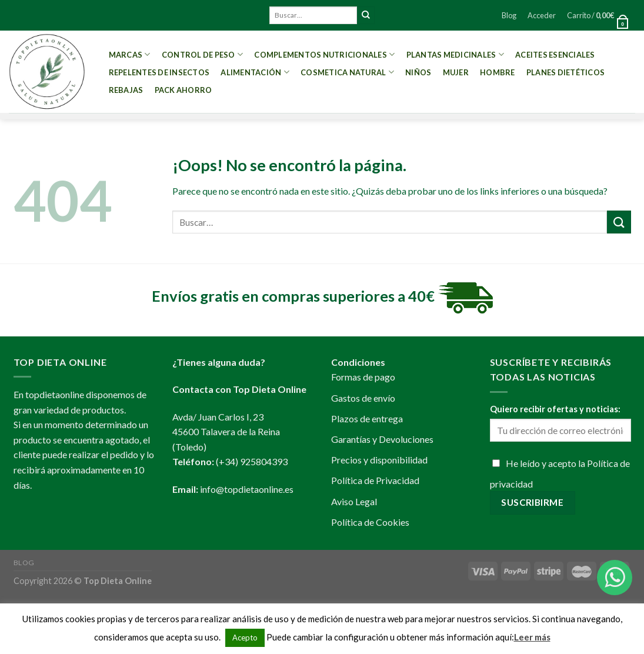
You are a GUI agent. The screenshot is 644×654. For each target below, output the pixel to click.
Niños (418, 72)
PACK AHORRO (183, 90)
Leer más (532, 637)
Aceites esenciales (555, 55)
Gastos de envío (363, 398)
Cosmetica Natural (347, 72)
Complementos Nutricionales (324, 54)
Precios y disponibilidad (379, 460)
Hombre (498, 72)
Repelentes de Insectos (159, 72)
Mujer (456, 72)
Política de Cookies (370, 522)
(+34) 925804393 (252, 461)
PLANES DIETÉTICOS (565, 72)
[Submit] (366, 15)
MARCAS (130, 54)
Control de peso (202, 54)
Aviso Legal (354, 501)
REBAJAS (126, 90)
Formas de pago (363, 377)
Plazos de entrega (367, 418)
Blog (509, 15)
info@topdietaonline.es (247, 489)
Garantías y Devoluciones (382, 439)
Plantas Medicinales (455, 54)
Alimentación (255, 72)
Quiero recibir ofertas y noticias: (555, 409)
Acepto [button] (245, 638)
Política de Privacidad (375, 480)
